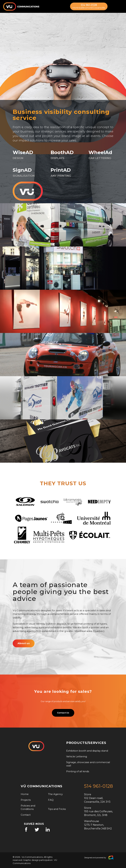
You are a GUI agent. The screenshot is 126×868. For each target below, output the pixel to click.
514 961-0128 (89, 6)
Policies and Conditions (28, 807)
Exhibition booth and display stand (87, 751)
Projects (26, 800)
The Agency (55, 794)
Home (25, 794)
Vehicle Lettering (77, 756)
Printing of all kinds (78, 771)
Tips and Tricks (57, 809)
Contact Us (63, 713)
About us (24, 643)
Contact (26, 815)
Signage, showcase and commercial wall (88, 764)
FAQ (51, 800)
